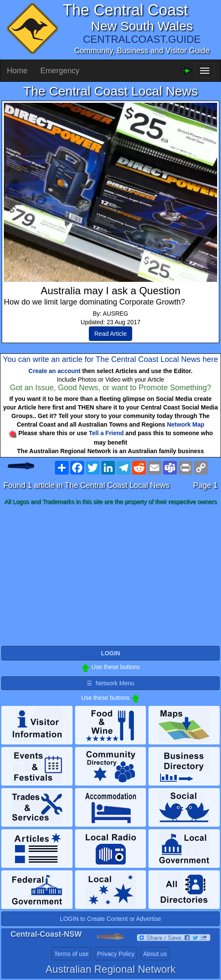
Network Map (186, 424)
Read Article (110, 334)
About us (155, 954)
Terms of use (71, 954)
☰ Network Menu (110, 683)
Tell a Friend (106, 433)
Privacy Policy (116, 954)
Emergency (60, 71)
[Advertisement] (110, 576)
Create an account (54, 371)
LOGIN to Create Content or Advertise (111, 919)
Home (17, 71)
